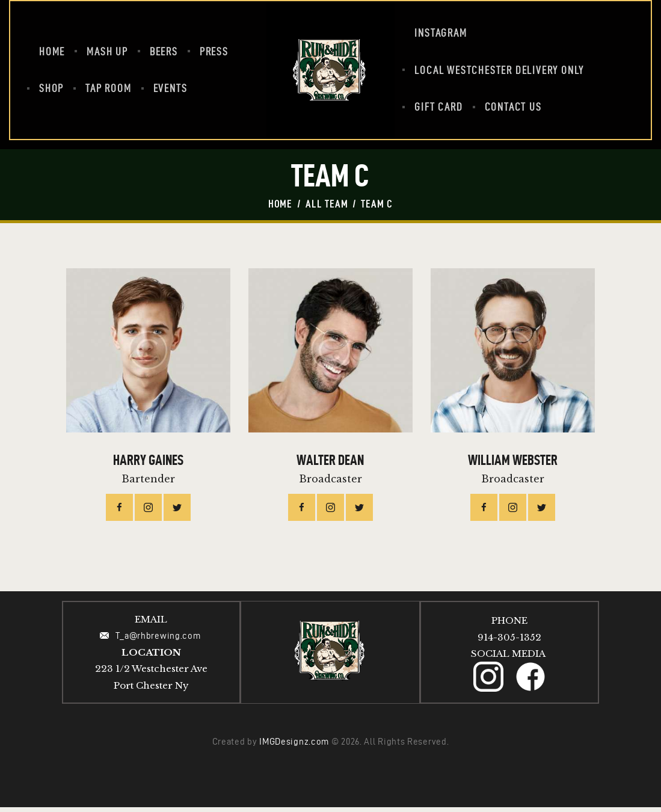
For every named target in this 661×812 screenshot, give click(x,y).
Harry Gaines (148, 465)
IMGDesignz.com (294, 746)
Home (280, 204)
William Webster (513, 465)
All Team (327, 204)
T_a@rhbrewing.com (159, 641)
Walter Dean (330, 465)
